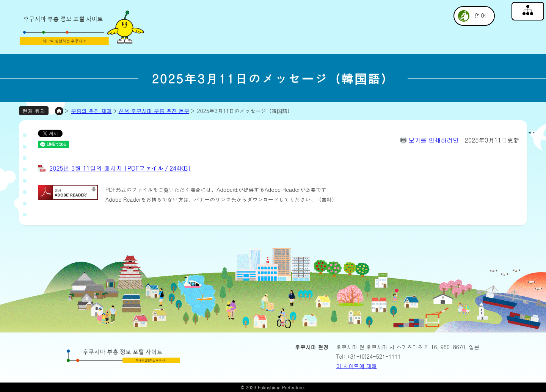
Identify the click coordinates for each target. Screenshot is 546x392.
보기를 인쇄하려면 (434, 140)
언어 (480, 15)
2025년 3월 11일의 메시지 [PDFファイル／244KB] (120, 168)
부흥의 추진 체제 (91, 111)
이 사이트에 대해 (356, 366)
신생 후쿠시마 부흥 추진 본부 (154, 111)
